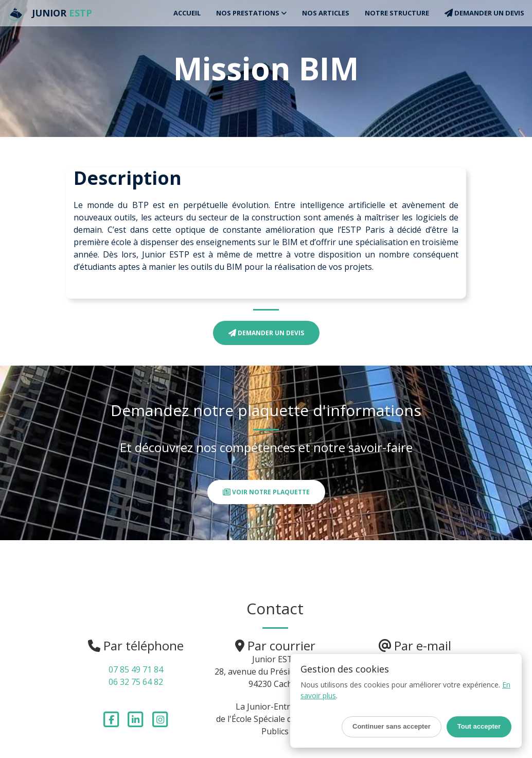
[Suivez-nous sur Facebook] (112, 719)
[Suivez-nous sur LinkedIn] (137, 719)
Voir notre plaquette (266, 492)
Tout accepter (479, 726)
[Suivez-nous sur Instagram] (161, 719)
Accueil (187, 13)
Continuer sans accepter (392, 726)
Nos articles (326, 13)
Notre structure (397, 13)
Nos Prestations (251, 13)
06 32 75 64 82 (136, 682)
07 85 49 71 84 (136, 669)
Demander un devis (484, 13)
